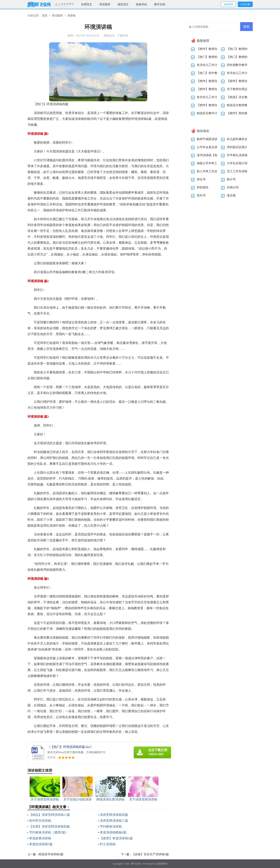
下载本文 (123, 36)
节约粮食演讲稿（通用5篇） (49, 832)
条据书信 (141, 4)
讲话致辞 (105, 4)
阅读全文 (109, 36)
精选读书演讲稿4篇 (51, 854)
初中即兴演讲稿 (40, 821)
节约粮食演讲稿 (111, 827)
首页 (45, 16)
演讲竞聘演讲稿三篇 (114, 821)
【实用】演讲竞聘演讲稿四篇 (49, 827)
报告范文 (123, 4)
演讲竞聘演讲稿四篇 (114, 815)
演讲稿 (71, 16)
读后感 (231, 195)
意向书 (201, 195)
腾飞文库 (136, 864)
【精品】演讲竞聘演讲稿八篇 (49, 815)
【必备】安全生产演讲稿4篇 (150, 854)
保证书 (201, 179)
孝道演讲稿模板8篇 (113, 832)
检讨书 (231, 179)
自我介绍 (233, 187)
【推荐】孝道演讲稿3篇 (116, 838)
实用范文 (87, 4)
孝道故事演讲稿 (40, 838)
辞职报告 (203, 187)
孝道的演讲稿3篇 (41, 844)
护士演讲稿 (108, 844)
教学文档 (160, 4)
